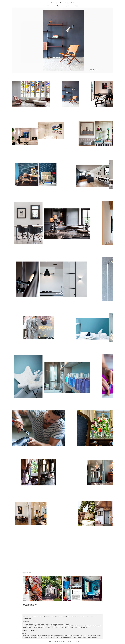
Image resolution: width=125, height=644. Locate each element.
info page (89, 617)
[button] (58, 6)
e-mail (77, 617)
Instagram (77, 641)
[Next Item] (100, 594)
